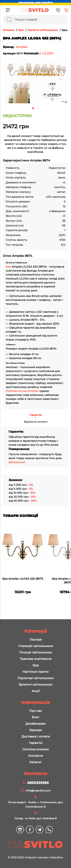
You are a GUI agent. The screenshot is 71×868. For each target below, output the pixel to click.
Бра (9, 267)
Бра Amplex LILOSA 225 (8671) (23, 579)
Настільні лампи (35, 672)
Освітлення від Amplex (22, 391)
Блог (36, 717)
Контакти (36, 756)
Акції (36, 691)
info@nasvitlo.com (38, 791)
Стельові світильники (36, 646)
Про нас (35, 711)
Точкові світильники (35, 652)
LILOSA (48, 53)
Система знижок (36, 749)
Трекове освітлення (36, 659)
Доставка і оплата (36, 736)
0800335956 (38, 783)
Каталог (35, 762)
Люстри (36, 640)
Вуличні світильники (35, 685)
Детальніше (17, 462)
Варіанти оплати (36, 422)
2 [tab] (38, 108)
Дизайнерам (35, 724)
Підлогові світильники (35, 678)
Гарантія (36, 415)
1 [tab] (33, 108)
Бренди (36, 730)
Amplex (22, 47)
